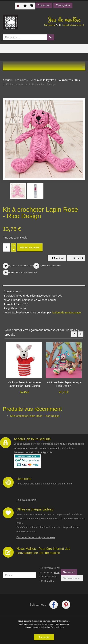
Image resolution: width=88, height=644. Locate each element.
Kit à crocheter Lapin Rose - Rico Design (35, 416)
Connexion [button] (44, 5)
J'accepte (44, 637)
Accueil (7, 80)
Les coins (21, 80)
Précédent (59, 259)
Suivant (79, 259)
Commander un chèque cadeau (36, 537)
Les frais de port (26, 500)
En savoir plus (57, 627)
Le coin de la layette (42, 80)
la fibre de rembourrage (67, 312)
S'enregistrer (63, 5)
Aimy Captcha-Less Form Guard (50, 577)
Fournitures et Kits (69, 80)
